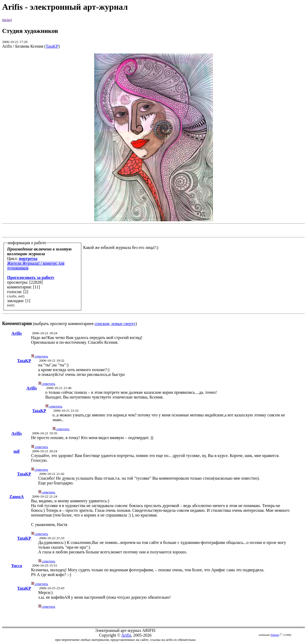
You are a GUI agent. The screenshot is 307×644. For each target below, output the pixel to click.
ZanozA (17, 497)
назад (7, 20)
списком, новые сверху (115, 324)
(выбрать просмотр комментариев (153, 190)
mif (16, 451)
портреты (28, 259)
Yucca (16, 566)
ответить (40, 356)
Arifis (16, 333)
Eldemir (275, 635)
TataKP (52, 46)
